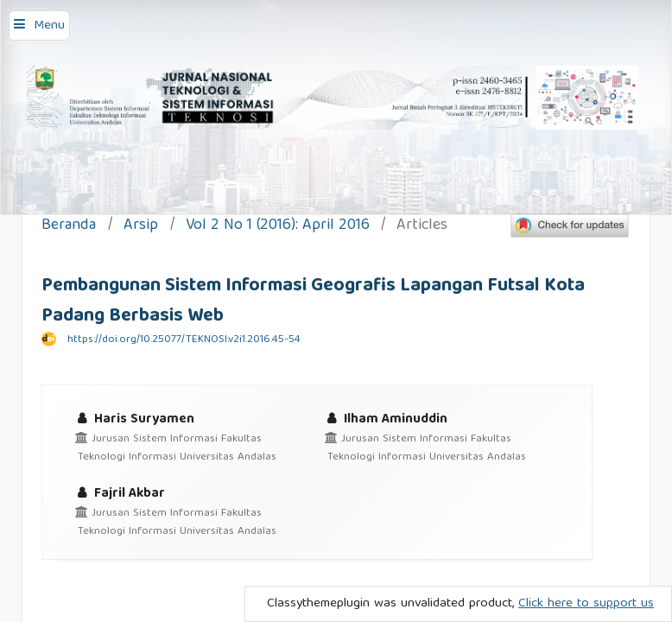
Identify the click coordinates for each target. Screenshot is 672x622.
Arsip (141, 227)
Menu (49, 26)
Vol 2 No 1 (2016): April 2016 (278, 227)
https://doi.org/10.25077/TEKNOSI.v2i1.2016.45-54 (184, 340)
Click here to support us (586, 604)
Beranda (69, 227)
